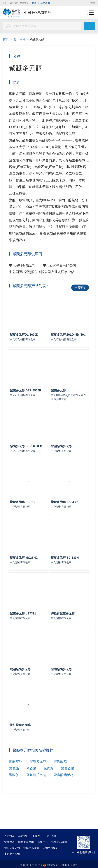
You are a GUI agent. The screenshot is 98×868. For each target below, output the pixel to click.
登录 (34, 3)
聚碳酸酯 (60, 785)
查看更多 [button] (80, 288)
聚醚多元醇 (38, 785)
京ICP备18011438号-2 (31, 865)
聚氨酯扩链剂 (36, 799)
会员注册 (45, 3)
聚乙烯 (31, 792)
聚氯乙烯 (68, 792)
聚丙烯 (49, 792)
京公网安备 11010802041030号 (60, 865)
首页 (93, 3)
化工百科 (21, 39)
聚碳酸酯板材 (64, 799)
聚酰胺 (14, 799)
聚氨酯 (14, 792)
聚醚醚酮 (16, 785)
